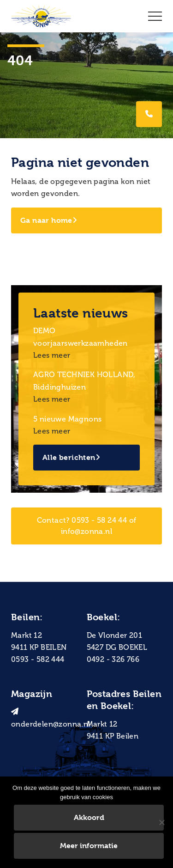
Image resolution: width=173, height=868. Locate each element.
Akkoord (89, 817)
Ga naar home (49, 220)
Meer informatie (89, 846)
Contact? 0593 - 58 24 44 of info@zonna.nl (87, 526)
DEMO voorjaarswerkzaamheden (81, 337)
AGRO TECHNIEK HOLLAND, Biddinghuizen (84, 381)
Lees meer (52, 355)
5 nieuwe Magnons (67, 419)
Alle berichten (71, 457)
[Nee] (161, 822)
